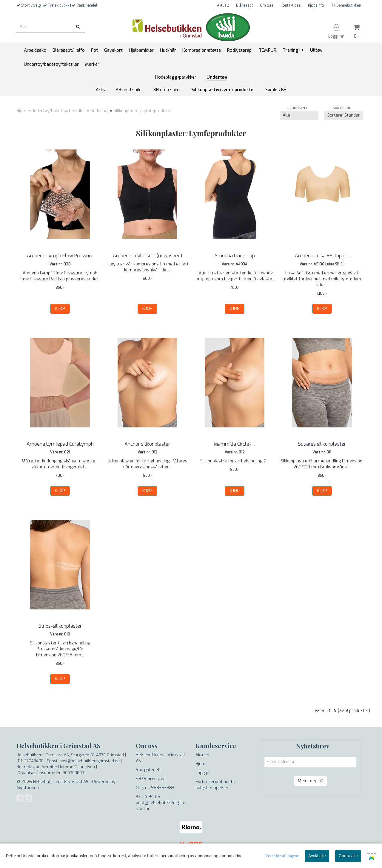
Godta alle (348, 856)
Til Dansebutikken (346, 5)
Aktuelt (223, 5)
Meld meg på (311, 781)
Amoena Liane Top (235, 256)
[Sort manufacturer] (299, 115)
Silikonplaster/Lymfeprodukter (144, 111)
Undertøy (100, 111)
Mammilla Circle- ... (235, 444)
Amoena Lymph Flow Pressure (60, 256)
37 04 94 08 (148, 797)
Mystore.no (28, 788)
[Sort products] (344, 115)
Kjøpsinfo (316, 5)
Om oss (267, 5)
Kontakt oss (291, 5)
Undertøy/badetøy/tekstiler (58, 111)
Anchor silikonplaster (147, 444)
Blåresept (244, 5)
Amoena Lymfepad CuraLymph (60, 444)
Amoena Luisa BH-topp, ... (322, 256)
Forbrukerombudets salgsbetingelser (215, 785)
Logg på (203, 773)
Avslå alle (317, 856)
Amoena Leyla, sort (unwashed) (147, 256)
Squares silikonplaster (322, 444)
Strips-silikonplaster (60, 626)
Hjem (21, 111)
